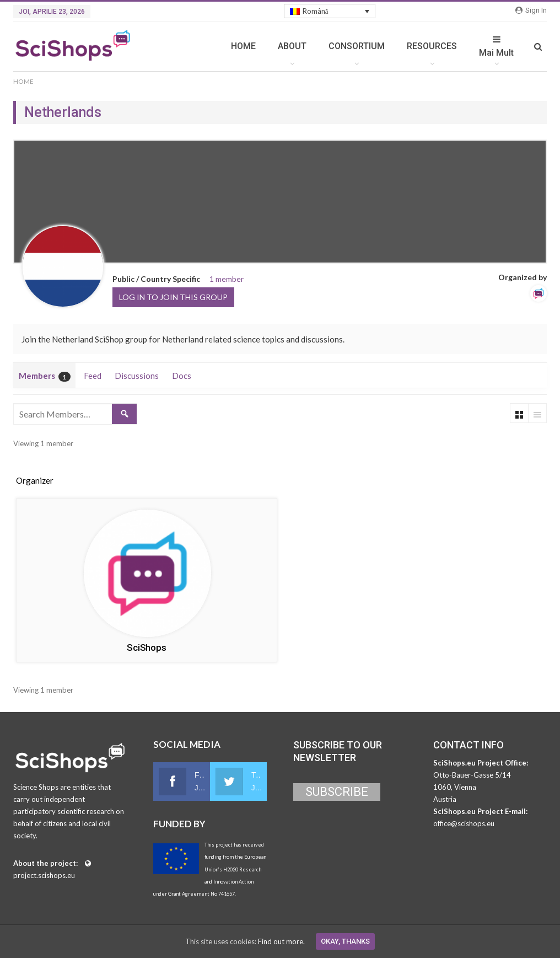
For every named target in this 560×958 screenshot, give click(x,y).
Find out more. (281, 941)
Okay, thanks (345, 941)
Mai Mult (496, 46)
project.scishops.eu (44, 875)
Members (45, 376)
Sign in (531, 10)
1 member (227, 279)
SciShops (146, 647)
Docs (182, 376)
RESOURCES (432, 46)
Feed (93, 376)
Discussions (137, 376)
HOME (243, 46)
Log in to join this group (173, 297)
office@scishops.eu (464, 823)
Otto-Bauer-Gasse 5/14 (472, 775)
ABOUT (292, 46)
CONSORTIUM (357, 46)
